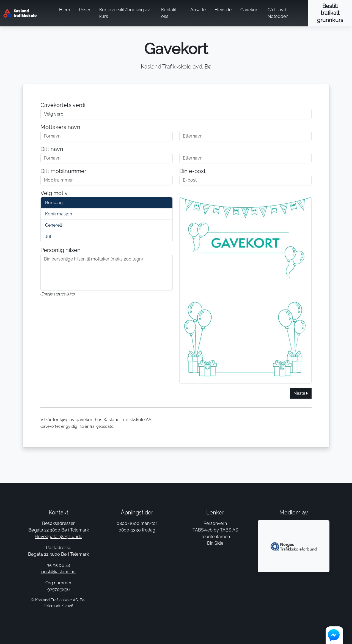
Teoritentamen (215, 537)
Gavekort (250, 10)
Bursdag (54, 203)
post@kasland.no (58, 572)
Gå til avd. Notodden (278, 13)
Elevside (223, 10)
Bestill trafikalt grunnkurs (330, 13)
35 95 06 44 (59, 565)
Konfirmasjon (59, 214)
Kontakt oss (169, 13)
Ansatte (198, 10)
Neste (301, 393)
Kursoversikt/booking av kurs (125, 13)
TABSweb (203, 530)
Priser (85, 10)
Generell (53, 225)
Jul (48, 236)
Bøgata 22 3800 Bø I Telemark (58, 554)
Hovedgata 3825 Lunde (58, 537)
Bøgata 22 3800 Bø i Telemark (59, 530)
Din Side (215, 543)
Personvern (215, 523)
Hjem (65, 10)
